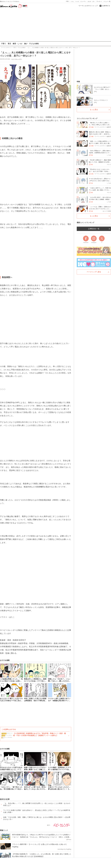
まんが (89, 1)
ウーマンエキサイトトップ (88, 6)
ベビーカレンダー (17, 59)
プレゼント (99, 1)
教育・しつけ (18, 44)
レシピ (77, 1)
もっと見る (94, 110)
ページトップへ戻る (94, 272)
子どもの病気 (34, 44)
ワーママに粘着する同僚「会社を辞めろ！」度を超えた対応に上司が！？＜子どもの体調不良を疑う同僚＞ (37, 811)
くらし (72, 1)
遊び (26, 44)
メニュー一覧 (107, 1)
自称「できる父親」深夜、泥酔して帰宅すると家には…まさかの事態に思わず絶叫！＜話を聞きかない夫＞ (37, 818)
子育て (68, 1)
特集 (78, 82)
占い (94, 1)
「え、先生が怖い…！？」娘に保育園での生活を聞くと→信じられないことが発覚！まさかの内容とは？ (37, 804)
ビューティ (83, 1)
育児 (9, 44)
